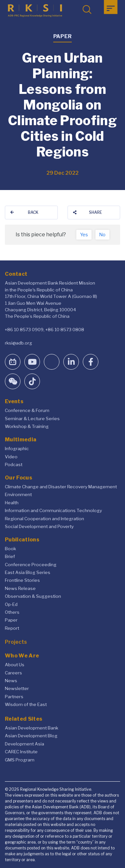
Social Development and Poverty (39, 526)
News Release (20, 588)
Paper (11, 620)
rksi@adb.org (19, 343)
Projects (16, 642)
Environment (18, 494)
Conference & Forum (27, 410)
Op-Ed (11, 604)
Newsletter (17, 688)
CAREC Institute (21, 752)
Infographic (17, 449)
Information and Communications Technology (53, 510)
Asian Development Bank (31, 728)
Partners (14, 697)
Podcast (14, 464)
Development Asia (25, 744)
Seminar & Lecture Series (32, 419)
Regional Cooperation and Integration (44, 519)
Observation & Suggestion (33, 596)
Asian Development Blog (31, 736)
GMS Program (20, 760)
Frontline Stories (22, 580)
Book (10, 549)
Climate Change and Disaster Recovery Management (61, 487)
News (11, 681)
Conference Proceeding (31, 565)
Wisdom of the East (26, 704)
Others (12, 612)
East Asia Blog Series (28, 572)
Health (12, 503)
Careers (13, 673)
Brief (10, 556)
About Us (15, 665)
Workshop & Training (27, 426)
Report (12, 628)
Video (11, 457)
